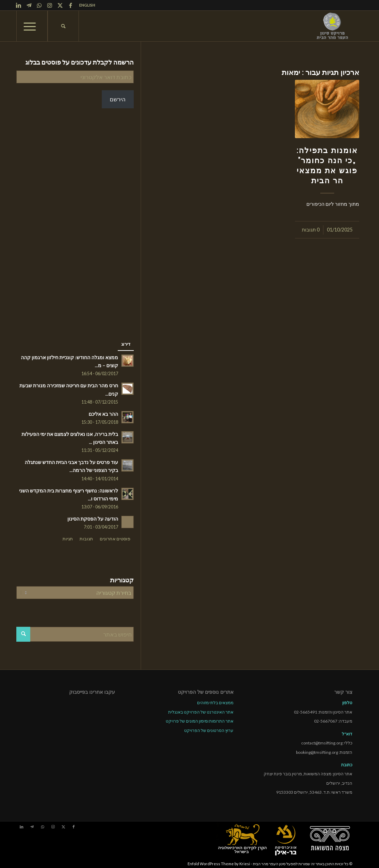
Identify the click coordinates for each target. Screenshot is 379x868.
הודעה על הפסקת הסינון (93, 519)
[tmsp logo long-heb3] (333, 26)
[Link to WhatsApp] (39, 5)
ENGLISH (87, 5)
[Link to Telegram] (29, 5)
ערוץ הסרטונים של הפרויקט (209, 730)
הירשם (118, 99)
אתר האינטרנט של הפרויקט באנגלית (201, 711)
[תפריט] (32, 26)
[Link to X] (60, 5)
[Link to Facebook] (71, 5)
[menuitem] (85, 5)
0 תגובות (311, 230)
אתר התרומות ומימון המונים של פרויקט (200, 720)
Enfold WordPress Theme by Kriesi (219, 863)
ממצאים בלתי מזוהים (215, 702)
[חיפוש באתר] (63, 26)
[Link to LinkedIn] (18, 5)
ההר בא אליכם (103, 414)
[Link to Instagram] (50, 5)
